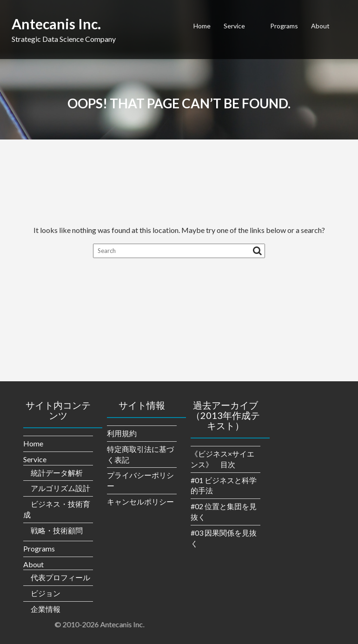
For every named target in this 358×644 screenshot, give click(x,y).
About (320, 26)
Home (202, 26)
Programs (284, 26)
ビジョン (46, 593)
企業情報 (46, 609)
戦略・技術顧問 (57, 530)
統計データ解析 (57, 473)
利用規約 (122, 433)
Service (234, 26)
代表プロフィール (60, 577)
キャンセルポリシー (140, 501)
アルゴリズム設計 (60, 488)
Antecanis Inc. (56, 24)
